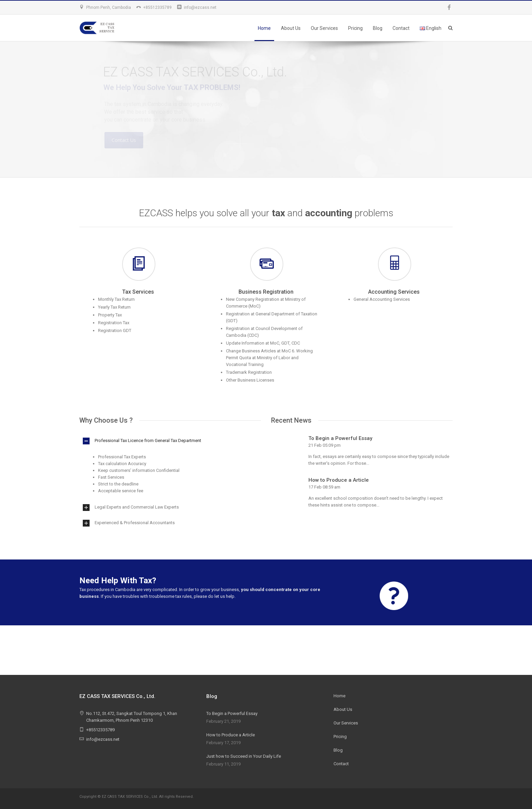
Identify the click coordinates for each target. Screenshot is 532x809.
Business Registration (266, 292)
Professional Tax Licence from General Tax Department (148, 440)
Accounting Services (394, 292)
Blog (378, 28)
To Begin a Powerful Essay (340, 438)
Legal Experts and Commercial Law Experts (137, 507)
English (431, 28)
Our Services (324, 28)
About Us (291, 28)
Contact (401, 28)
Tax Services (138, 292)
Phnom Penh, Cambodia (109, 7)
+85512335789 (157, 7)
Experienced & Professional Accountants (135, 523)
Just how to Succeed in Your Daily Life (244, 756)
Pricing (355, 28)
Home (264, 28)
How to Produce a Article (339, 480)
